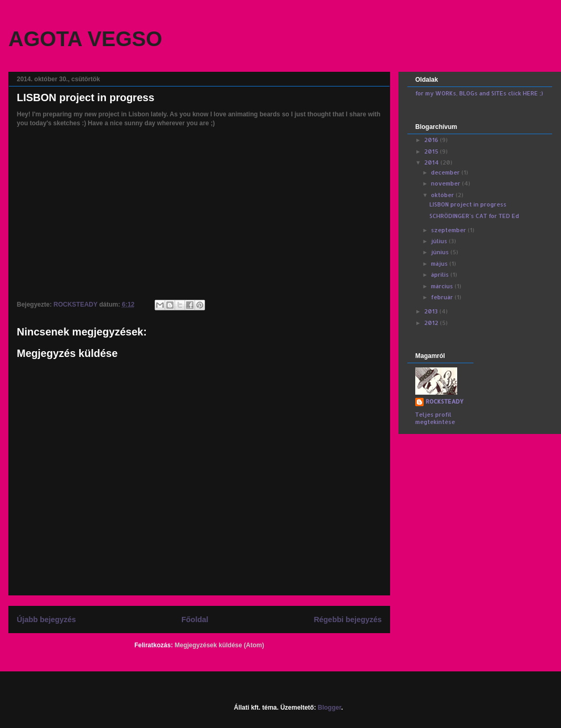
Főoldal (195, 620)
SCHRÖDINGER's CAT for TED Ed (474, 216)
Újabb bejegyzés (46, 620)
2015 (432, 151)
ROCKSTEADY (445, 401)
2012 (432, 323)
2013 (432, 311)
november (446, 183)
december (446, 172)
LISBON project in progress (468, 204)
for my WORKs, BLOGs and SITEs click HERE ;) (479, 93)
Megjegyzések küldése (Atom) (219, 645)
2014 (432, 162)
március (443, 286)
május (440, 264)
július (440, 241)
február (443, 297)
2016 (432, 140)
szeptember (449, 230)
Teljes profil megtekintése (435, 418)
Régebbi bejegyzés (348, 620)
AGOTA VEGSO (85, 39)
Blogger (330, 708)
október (443, 195)
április (441, 275)
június (441, 252)
